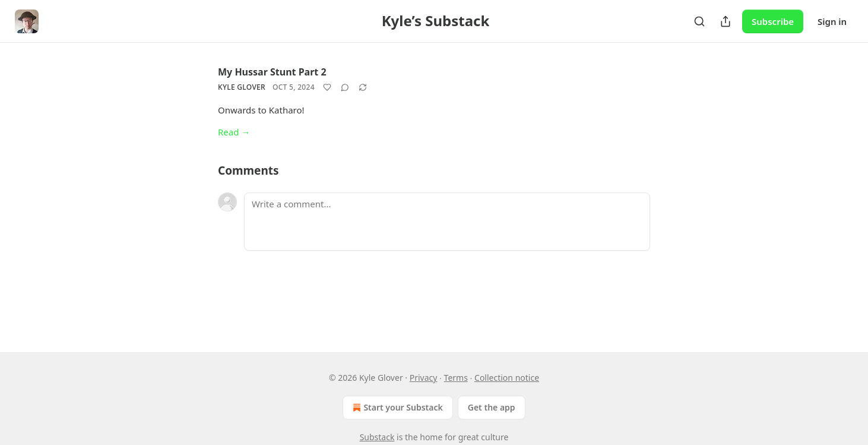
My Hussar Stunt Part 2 (272, 72)
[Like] (327, 87)
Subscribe (773, 21)
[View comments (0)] (345, 87)
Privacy (424, 378)
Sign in (832, 21)
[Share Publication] (726, 21)
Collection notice (507, 378)
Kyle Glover (242, 87)
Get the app (492, 407)
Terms (456, 378)
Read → (234, 132)
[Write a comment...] (447, 222)
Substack (377, 437)
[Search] (699, 21)
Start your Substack (396, 408)
